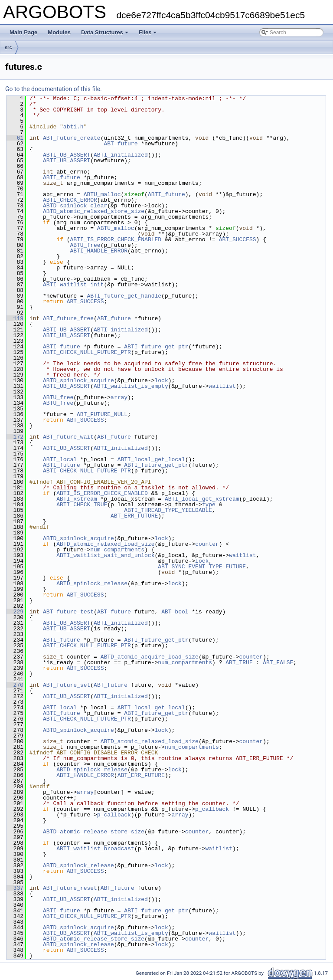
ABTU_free (85, 245)
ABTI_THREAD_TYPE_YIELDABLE (168, 510)
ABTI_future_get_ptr (156, 347)
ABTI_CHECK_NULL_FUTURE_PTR (87, 352)
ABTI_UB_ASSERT (67, 155)
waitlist (222, 386)
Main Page (23, 32)
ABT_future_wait (68, 437)
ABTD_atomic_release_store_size (94, 832)
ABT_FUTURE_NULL (102, 414)
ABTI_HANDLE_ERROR (99, 251)
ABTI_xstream (77, 499)
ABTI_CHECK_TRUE (82, 505)
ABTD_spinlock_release (92, 583)
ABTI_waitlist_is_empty (131, 386)
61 (15, 138)
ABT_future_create (72, 138)
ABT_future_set (67, 685)
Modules (59, 32)
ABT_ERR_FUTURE (134, 516)
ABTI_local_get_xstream (202, 499)
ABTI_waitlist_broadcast (95, 849)
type (209, 505)
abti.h (73, 127)
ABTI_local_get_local (151, 459)
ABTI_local (60, 459)
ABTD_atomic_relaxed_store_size (94, 211)
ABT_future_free (68, 318)
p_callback (212, 809)
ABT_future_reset (70, 888)
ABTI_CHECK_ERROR (70, 200)
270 (15, 685)
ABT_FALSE (278, 662)
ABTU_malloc (102, 194)
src (8, 47)
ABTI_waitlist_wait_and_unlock (105, 555)
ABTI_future (62, 177)
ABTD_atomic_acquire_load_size (150, 657)
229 (15, 612)
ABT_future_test (68, 612)
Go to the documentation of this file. (54, 89)
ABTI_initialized (121, 155)
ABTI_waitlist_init (73, 285)
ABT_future (121, 144)
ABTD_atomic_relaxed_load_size (105, 544)
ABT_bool (175, 612)
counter (207, 544)
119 (15, 318)
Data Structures (105, 32)
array (119, 397)
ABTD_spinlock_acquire (78, 380)
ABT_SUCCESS (238, 239)
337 (15, 888)
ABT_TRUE (239, 662)
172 (15, 437)
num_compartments (117, 550)
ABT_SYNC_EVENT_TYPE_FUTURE (202, 567)
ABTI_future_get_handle (124, 296)
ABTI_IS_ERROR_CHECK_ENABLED (116, 239)
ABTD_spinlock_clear (75, 206)
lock (161, 380)
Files (148, 32)
